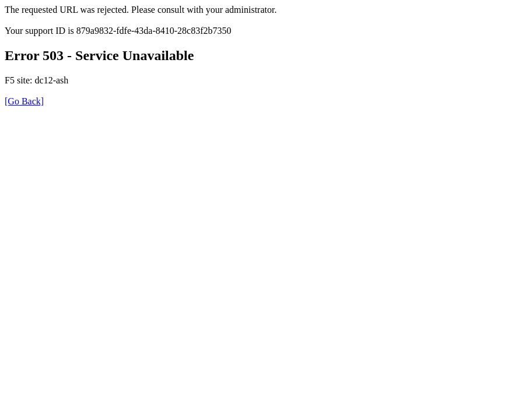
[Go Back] (24, 101)
